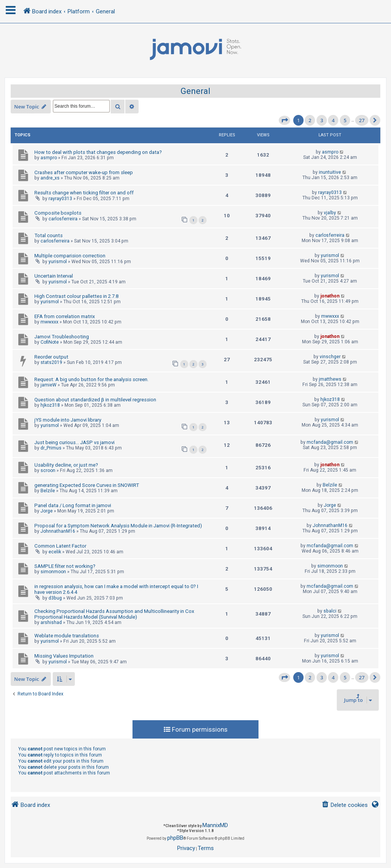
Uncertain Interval (54, 276)
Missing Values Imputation (64, 656)
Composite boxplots (58, 213)
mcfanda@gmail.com (330, 442)
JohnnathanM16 (58, 531)
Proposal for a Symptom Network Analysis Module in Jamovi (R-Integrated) (118, 526)
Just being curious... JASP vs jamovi (74, 442)
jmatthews (330, 379)
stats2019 (51, 362)
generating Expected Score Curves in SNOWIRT (87, 485)
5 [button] (345, 120)
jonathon (330, 296)
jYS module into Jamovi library (68, 420)
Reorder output (51, 357)
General (195, 91)
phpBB (175, 838)
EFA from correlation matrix (65, 316)
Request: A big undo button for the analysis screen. (91, 379)
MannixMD (215, 825)
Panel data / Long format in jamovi (73, 505)
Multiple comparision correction (70, 256)
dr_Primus (51, 448)
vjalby (330, 213)
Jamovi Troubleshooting (62, 337)
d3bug (55, 598)
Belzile (48, 491)
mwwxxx (49, 322)
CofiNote (50, 342)
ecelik (55, 552)
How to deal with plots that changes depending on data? (98, 152)
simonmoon (53, 572)
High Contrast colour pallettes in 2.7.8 (76, 296)
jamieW (48, 385)
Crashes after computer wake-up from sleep (84, 172)
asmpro (49, 158)
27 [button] (362, 120)
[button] (284, 120)
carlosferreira (63, 219)
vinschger (330, 357)
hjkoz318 (50, 405)
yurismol (58, 262)
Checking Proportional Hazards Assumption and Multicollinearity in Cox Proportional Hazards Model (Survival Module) (114, 614)
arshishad (51, 622)
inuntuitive (330, 172)
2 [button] (310, 120)
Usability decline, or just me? (66, 465)
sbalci (330, 611)
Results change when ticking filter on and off (84, 193)
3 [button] (322, 120)
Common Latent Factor (60, 546)
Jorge (47, 511)
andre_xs (50, 178)
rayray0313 (60, 199)
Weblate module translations (67, 636)
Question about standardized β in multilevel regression (95, 400)
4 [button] (333, 120)
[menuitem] (345, 805)
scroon (48, 470)
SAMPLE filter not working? (65, 566)
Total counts (48, 235)
